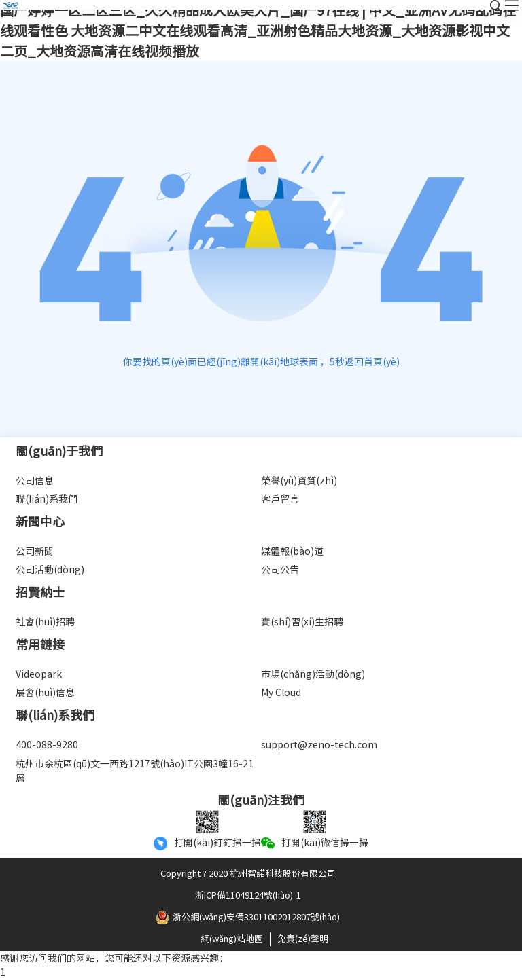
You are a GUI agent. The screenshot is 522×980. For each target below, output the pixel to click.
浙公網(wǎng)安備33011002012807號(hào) (248, 918)
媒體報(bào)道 (292, 551)
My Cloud (281, 693)
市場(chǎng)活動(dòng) (313, 674)
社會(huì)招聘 (45, 622)
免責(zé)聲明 (303, 939)
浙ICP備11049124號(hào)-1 (248, 895)
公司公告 (280, 570)
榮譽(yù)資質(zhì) (299, 481)
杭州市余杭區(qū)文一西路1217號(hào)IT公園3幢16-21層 (135, 771)
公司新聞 (35, 551)
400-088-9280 (47, 745)
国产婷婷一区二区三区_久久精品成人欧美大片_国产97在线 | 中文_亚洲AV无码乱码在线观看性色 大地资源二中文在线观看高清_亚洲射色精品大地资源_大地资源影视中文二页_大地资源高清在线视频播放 (258, 31)
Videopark (39, 674)
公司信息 (35, 481)
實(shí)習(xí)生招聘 (302, 622)
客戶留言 (280, 499)
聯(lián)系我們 (47, 499)
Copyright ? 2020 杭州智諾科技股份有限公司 (248, 874)
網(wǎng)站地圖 (232, 939)
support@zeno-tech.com (319, 745)
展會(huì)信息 (45, 693)
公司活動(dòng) (50, 570)
